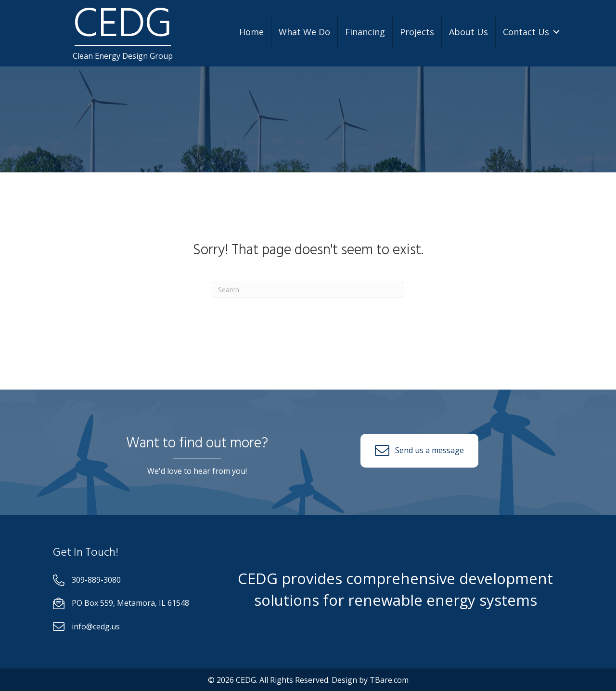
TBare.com (389, 680)
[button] (419, 451)
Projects (417, 32)
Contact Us (526, 32)
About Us (468, 32)
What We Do (304, 32)
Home (251, 32)
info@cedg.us (96, 626)
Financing (365, 32)
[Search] (308, 290)
